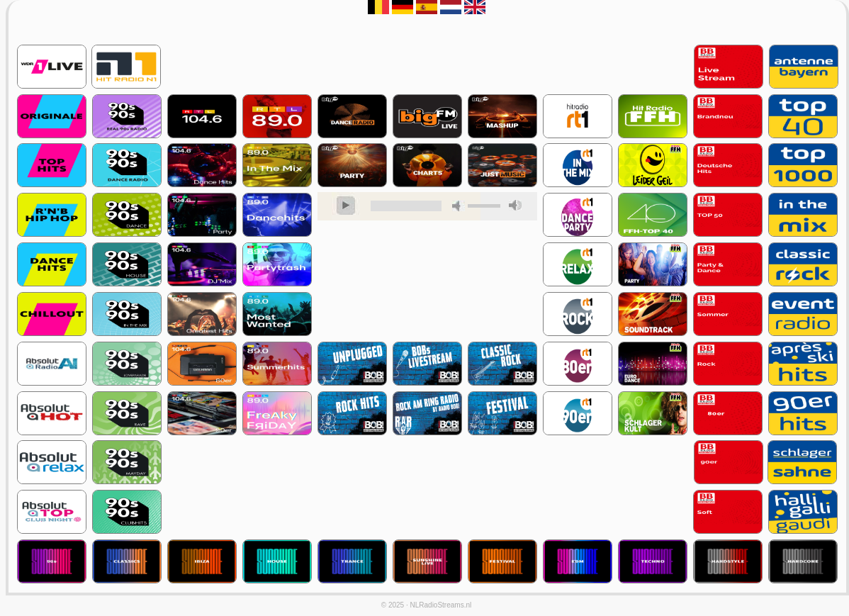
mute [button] (459, 206)
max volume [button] (515, 205)
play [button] (346, 206)
